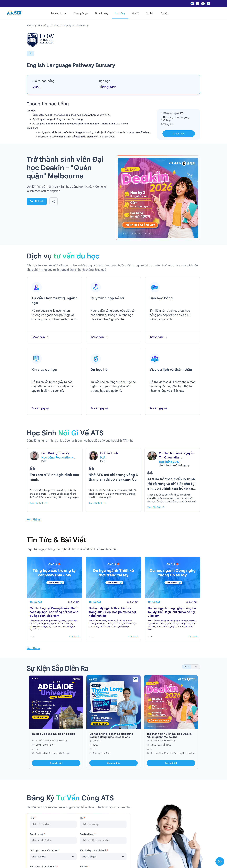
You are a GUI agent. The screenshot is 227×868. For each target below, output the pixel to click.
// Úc (51, 26)
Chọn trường (102, 13)
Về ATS (135, 13)
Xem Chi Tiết (36, 503)
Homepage (32, 26)
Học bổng (120, 13)
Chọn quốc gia (81, 13)
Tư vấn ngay (179, 134)
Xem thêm (33, 520)
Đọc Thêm (37, 201)
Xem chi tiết (56, 763)
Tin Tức (150, 13)
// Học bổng (43, 26)
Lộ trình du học (59, 13)
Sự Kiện (164, 13)
